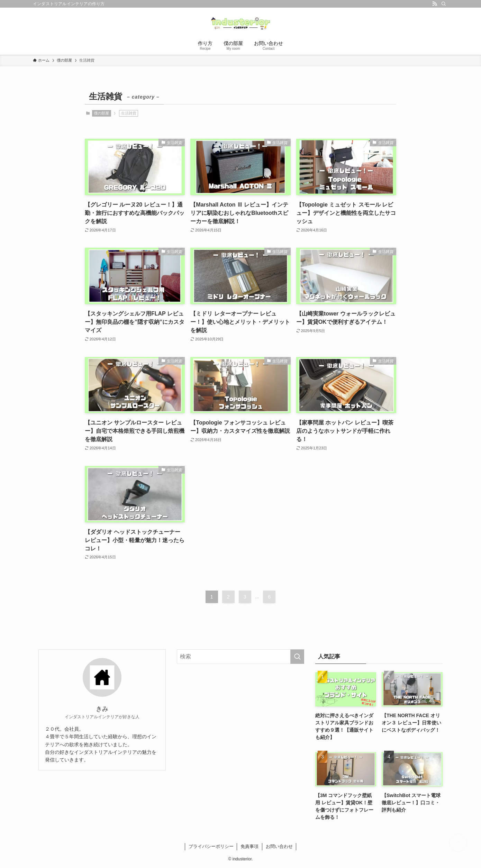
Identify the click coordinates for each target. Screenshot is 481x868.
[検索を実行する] (297, 657)
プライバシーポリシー (211, 846)
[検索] (444, 4)
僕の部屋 (101, 113)
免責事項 (249, 846)
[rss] (435, 4)
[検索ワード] (241, 657)
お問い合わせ (279, 846)
